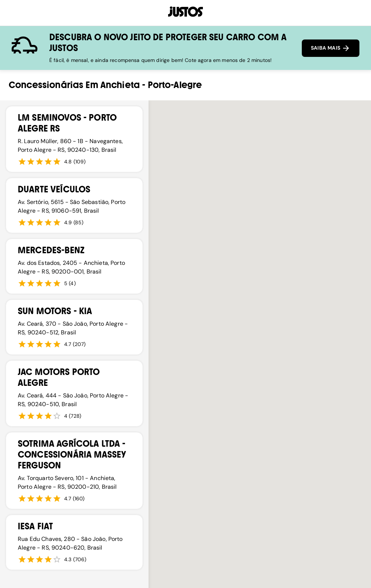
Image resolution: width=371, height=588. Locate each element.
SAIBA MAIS (331, 48)
